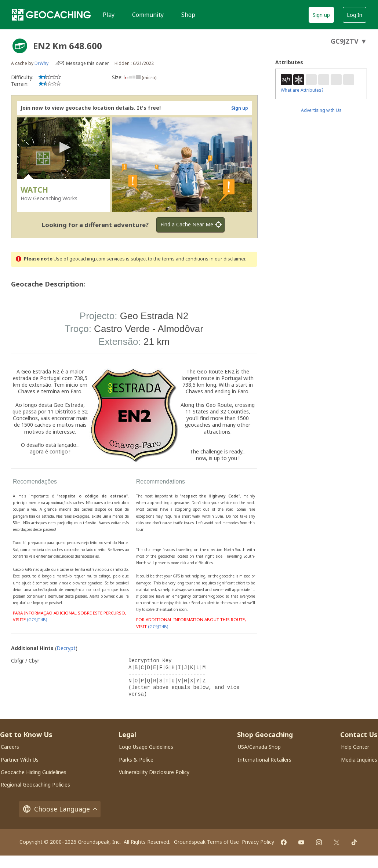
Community (148, 15)
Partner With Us (20, 760)
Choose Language (60, 809)
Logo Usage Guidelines (146, 747)
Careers (10, 747)
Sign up (321, 15)
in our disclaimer (227, 259)
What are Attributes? (302, 90)
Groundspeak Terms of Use (206, 842)
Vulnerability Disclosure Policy (154, 772)
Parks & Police (136, 760)
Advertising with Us (321, 110)
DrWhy (41, 63)
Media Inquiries (359, 760)
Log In (355, 15)
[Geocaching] (51, 15)
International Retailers (265, 760)
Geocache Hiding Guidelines (34, 772)
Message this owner (88, 63)
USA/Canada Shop (259, 747)
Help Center (355, 747)
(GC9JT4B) (37, 620)
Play (109, 15)
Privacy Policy (258, 842)
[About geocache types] (20, 46)
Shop (188, 15)
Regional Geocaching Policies (35, 785)
